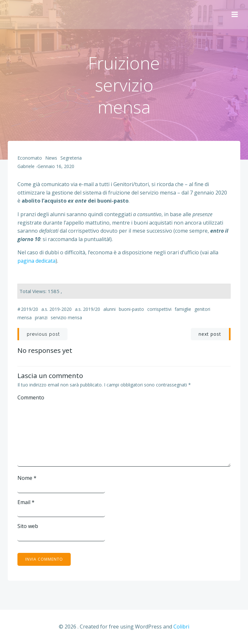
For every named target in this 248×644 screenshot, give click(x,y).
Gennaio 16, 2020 (56, 166)
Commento (31, 397)
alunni (109, 309)
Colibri (181, 627)
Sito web (28, 526)
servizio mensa (66, 317)
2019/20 (30, 309)
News (51, 158)
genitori (202, 309)
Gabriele (26, 166)
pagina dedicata (36, 261)
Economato (30, 158)
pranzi (41, 317)
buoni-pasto (131, 309)
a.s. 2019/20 (88, 309)
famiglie (183, 309)
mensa (25, 317)
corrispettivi (159, 309)
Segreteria (71, 158)
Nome (27, 478)
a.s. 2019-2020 (57, 309)
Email (26, 502)
